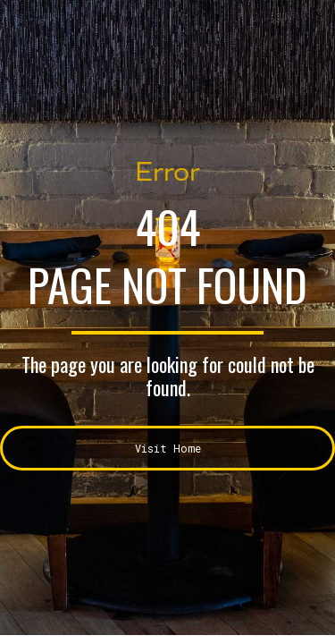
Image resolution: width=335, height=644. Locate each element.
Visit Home (168, 448)
